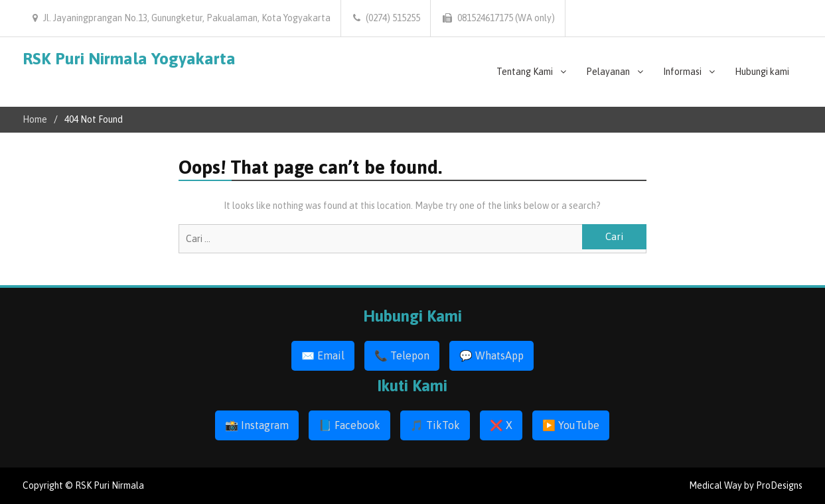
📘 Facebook (349, 425)
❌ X (501, 425)
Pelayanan (608, 72)
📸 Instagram (257, 425)
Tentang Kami (525, 72)
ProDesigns (779, 485)
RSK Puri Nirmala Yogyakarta (129, 58)
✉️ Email (323, 355)
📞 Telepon (402, 355)
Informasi (682, 72)
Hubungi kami (762, 72)
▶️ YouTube (571, 425)
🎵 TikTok (435, 425)
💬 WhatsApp (491, 355)
